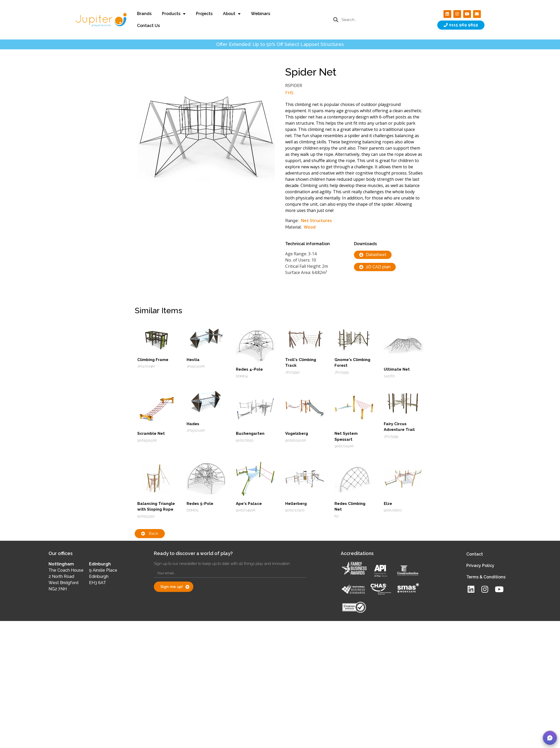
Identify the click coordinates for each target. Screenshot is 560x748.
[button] (550, 738)
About (232, 14)
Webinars (261, 14)
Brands (144, 14)
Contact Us (148, 26)
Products (174, 14)
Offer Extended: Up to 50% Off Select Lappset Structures (280, 44)
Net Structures (316, 221)
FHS (289, 93)
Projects (204, 14)
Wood (310, 227)
